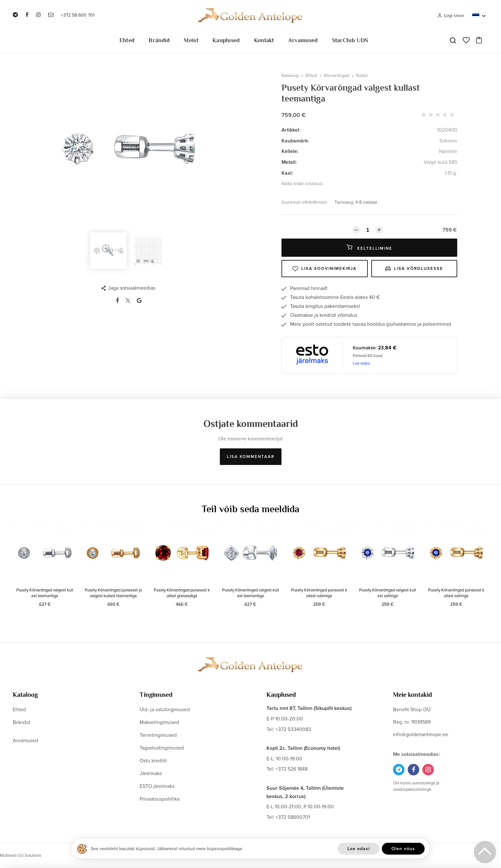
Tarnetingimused (158, 735)
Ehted (127, 40)
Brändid (159, 40)
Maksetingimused (159, 722)
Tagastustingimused (162, 748)
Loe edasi (361, 363)
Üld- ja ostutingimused (165, 710)
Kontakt (264, 40)
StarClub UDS (350, 40)
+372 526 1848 (292, 769)
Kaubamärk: (295, 141)
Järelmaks (151, 773)
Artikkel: (291, 130)
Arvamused (303, 40)
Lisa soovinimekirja (324, 269)
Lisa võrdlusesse (414, 269)
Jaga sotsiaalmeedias (132, 288)
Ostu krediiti (153, 761)
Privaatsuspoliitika (160, 799)
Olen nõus (403, 849)
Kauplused (226, 40)
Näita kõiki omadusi (302, 184)
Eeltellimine (370, 248)
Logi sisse (451, 15)
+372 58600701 (293, 817)
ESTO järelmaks (157, 786)
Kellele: (290, 151)
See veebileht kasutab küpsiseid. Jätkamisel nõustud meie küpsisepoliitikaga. (167, 849)
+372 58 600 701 (78, 15)
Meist (191, 40)
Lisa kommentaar (251, 457)
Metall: (289, 162)
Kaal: (287, 173)
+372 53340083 (293, 729)
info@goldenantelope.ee (421, 735)
